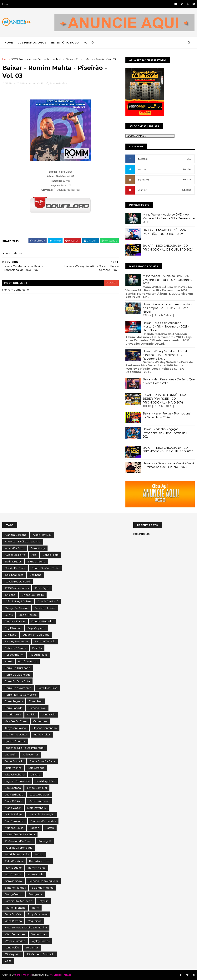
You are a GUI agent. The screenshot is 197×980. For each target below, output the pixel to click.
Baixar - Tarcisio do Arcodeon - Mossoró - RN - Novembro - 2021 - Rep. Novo (166, 327)
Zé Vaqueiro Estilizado (41, 954)
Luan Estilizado (14, 795)
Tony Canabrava (38, 914)
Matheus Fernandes (43, 821)
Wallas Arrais (39, 934)
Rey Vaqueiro (13, 868)
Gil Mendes (40, 721)
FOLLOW (187, 169)
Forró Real (36, 701)
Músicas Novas (14, 828)
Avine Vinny (38, 548)
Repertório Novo (40, 861)
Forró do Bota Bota (17, 681)
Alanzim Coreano (16, 535)
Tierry (35, 908)
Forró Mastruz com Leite (20, 695)
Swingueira (35, 894)
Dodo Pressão (28, 615)
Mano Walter (13, 808)
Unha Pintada (13, 921)
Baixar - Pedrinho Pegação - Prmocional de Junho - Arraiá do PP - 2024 (167, 433)
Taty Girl (43, 901)
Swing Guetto (14, 894)
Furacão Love (37, 708)
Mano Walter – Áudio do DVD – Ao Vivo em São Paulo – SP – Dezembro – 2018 (169, 218)
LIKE (189, 159)
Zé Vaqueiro (13, 954)
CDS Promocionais (24, 59)
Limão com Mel (37, 788)
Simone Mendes (15, 888)
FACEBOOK (143, 159)
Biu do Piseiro (36, 561)
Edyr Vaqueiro (36, 628)
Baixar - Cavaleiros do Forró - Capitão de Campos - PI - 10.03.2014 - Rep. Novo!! (167, 308)
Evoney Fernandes (17, 641)
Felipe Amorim (14, 655)
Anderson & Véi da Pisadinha (23, 541)
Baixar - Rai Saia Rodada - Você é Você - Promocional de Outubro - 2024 (168, 465)
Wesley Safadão (15, 941)
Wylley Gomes (40, 941)
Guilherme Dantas (16, 734)
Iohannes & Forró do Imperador (25, 748)
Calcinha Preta (14, 575)
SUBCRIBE (186, 190)
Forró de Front (28, 661)
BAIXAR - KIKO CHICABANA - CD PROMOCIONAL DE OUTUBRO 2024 (168, 248)
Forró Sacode (14, 708)
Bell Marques (13, 561)
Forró (41, 59)
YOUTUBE (142, 190)
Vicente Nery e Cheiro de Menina (26, 927)
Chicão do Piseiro (33, 595)
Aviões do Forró (15, 555)
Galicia (31, 714)
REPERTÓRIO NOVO (65, 43)
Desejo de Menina (17, 608)
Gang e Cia (48, 714)
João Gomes (30, 754)
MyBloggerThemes (60, 975)
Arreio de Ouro (15, 548)
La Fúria (36, 774)
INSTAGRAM (143, 180)
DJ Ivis (9, 615)
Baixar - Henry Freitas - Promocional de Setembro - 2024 (167, 415)
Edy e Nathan (13, 628)
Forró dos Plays (47, 688)
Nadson (34, 828)
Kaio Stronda (36, 768)
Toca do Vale (13, 914)
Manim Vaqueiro (39, 801)
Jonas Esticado (14, 761)
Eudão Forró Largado (36, 635)
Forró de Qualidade (18, 668)
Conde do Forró (48, 601)
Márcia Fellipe (14, 814)
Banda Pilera (51, 555)
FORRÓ (89, 43)
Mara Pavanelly (37, 808)
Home (6, 4)
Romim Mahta (55, 59)
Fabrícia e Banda (15, 648)
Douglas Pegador (42, 621)
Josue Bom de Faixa (43, 761)
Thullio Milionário (15, 908)
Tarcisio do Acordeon (19, 901)
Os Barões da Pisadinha (20, 834)
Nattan (50, 828)
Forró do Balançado (18, 675)
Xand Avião (12, 947)
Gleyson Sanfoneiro (45, 728)
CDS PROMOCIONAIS (32, 43)
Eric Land (11, 635)
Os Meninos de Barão (19, 841)
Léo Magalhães (45, 781)
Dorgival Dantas (15, 621)
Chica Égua (42, 588)
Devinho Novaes (45, 608)
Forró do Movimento (18, 688)
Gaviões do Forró (16, 721)
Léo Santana (13, 788)
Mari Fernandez (15, 821)
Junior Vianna (13, 768)
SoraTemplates (23, 975)
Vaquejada (35, 921)
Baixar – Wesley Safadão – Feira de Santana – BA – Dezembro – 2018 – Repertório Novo (166, 355)
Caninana (35, 575)
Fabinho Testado (45, 641)
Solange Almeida (43, 888)
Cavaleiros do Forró (18, 581)
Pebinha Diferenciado (19, 848)
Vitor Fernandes (15, 934)
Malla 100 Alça (14, 801)
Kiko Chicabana (15, 774)
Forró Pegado (14, 701)
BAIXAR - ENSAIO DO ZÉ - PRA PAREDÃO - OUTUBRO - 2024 (164, 232)
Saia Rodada (35, 874)
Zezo (8, 961)
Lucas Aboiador (39, 795)
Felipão (37, 648)
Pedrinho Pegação (17, 854)
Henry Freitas (42, 734)
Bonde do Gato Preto (45, 568)
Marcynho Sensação (42, 814)
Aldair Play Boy (42, 535)
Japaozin (11, 754)
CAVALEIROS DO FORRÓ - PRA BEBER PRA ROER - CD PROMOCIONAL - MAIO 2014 (164, 399)
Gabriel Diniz (13, 714)
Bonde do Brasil (15, 568)
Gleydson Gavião (15, 728)
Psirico (39, 854)
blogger (108, 283)
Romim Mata (13, 874)
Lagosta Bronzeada (17, 781)
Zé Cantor (32, 947)
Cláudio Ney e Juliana (18, 601)
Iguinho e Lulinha (15, 741)
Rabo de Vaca (14, 861)
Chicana (10, 595)
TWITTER (142, 169)
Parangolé (45, 841)
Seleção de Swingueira (43, 881)
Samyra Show (14, 881)
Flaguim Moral (39, 655)
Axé (34, 555)
